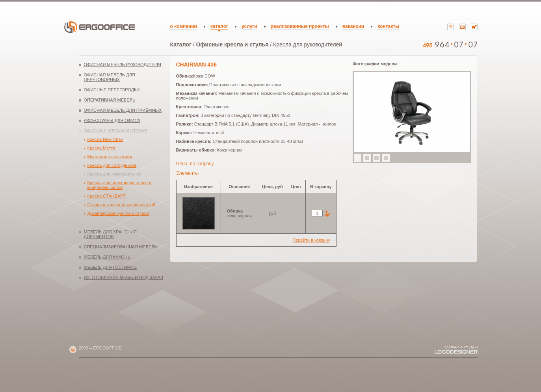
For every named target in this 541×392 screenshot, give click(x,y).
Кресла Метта (101, 148)
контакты (388, 26)
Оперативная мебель (110, 100)
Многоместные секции (110, 157)
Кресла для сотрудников (112, 165)
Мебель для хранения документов (111, 234)
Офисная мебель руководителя (123, 65)
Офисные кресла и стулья (232, 44)
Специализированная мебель (121, 247)
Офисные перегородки (112, 90)
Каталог (181, 44)
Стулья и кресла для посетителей (122, 205)
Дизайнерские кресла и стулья (118, 213)
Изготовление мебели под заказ (124, 277)
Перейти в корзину (311, 240)
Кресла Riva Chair (105, 139)
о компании (184, 26)
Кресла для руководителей (115, 174)
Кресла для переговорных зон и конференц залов (120, 185)
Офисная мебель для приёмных (123, 110)
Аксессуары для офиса (112, 120)
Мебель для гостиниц (110, 267)
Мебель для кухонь (107, 257)
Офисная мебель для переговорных (110, 77)
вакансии (353, 26)
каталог (219, 26)
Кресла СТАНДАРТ (107, 196)
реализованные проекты (300, 26)
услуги (249, 26)
